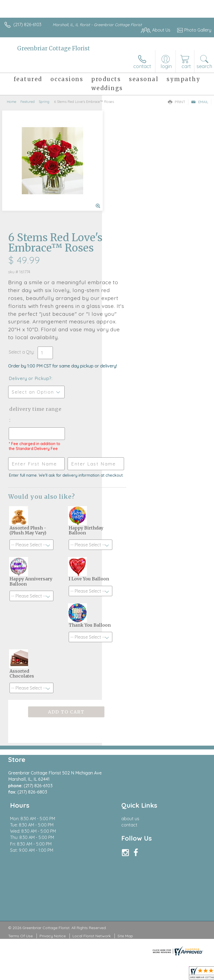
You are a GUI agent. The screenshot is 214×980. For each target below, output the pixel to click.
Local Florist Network (92, 852)
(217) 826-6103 (27, 24)
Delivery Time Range (128, 306)
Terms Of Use (20, 852)
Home (12, 102)
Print (177, 102)
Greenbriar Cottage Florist (54, 48)
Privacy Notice (53, 852)
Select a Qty (123, 238)
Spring (44, 102)
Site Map (125, 852)
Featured (28, 102)
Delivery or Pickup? (132, 270)
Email (200, 102)
